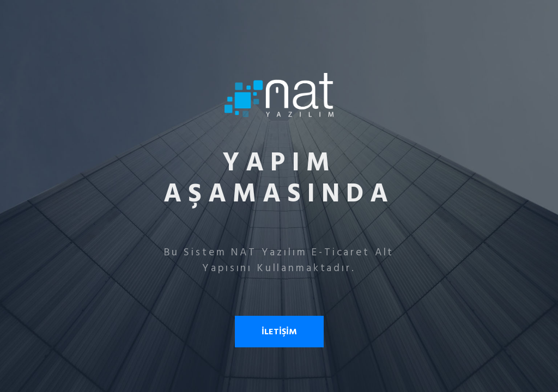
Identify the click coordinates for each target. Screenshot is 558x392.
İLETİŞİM (279, 332)
